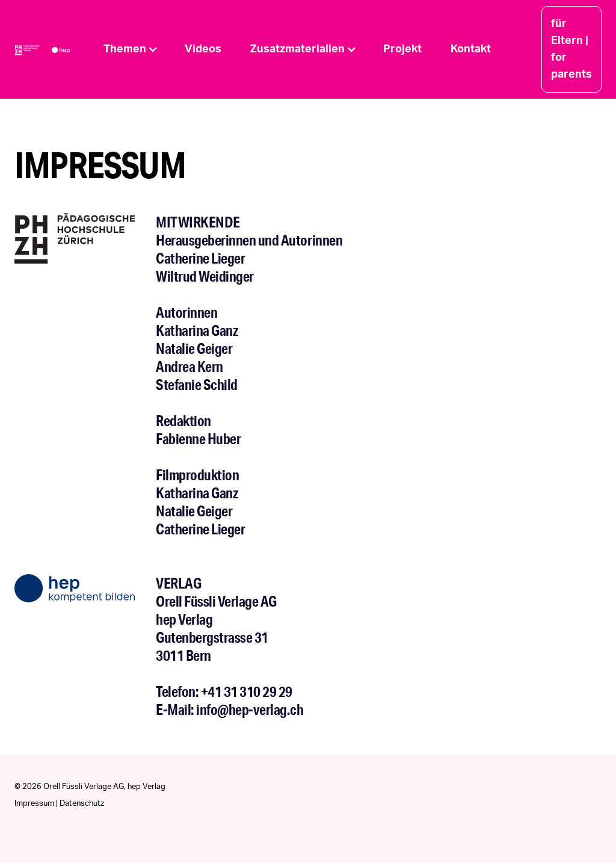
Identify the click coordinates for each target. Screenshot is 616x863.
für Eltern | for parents (571, 49)
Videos (203, 49)
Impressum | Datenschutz (59, 804)
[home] (52, 49)
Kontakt (471, 49)
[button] (130, 49)
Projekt (402, 49)
